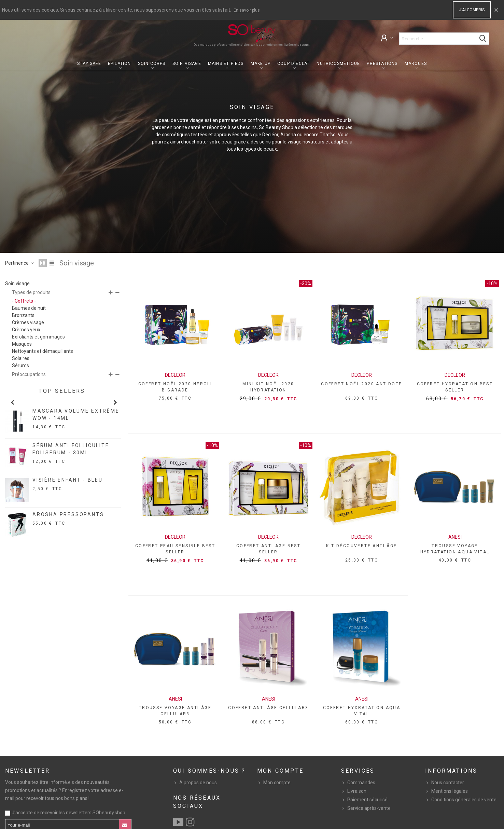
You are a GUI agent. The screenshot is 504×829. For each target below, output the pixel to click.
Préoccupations (29, 374)
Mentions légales (446, 791)
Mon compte (274, 783)
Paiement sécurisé (364, 800)
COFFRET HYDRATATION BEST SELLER (455, 387)
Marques (416, 64)
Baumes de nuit (29, 308)
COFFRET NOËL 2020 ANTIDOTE (361, 384)
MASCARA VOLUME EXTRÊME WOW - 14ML (76, 414)
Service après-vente (366, 808)
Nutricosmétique (338, 64)
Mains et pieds (226, 64)
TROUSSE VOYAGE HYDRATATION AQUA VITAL (455, 549)
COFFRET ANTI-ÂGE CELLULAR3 (268, 708)
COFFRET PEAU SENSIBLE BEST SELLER (175, 549)
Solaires (21, 358)
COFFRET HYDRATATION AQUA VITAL (362, 711)
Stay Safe (89, 64)
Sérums (20, 365)
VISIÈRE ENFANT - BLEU (68, 480)
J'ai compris (472, 10)
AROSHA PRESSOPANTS (68, 514)
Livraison (354, 791)
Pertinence (20, 263)
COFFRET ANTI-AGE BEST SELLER (268, 549)
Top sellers (62, 391)
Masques (22, 344)
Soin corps (152, 64)
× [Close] (496, 10)
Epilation (120, 64)
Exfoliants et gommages (38, 337)
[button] (12, 402)
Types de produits (31, 292)
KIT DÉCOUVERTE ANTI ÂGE (361, 546)
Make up (261, 64)
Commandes (358, 783)
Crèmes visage (28, 322)
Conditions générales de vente (461, 800)
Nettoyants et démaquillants (43, 351)
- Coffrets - (24, 301)
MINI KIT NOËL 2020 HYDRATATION (268, 387)
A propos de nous (195, 783)
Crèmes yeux (26, 330)
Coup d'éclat (293, 64)
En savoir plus (247, 10)
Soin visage (187, 64)
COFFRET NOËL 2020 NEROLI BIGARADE (175, 387)
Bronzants (23, 315)
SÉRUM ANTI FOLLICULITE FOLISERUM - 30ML (71, 449)
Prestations (382, 64)
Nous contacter (445, 783)
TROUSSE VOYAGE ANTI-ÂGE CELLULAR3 (175, 711)
